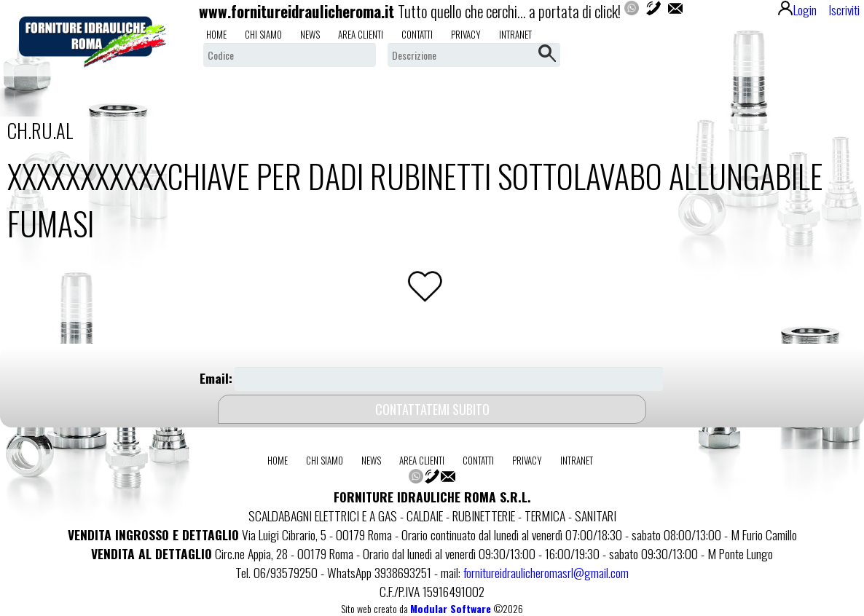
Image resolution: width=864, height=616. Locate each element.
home (216, 34)
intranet (515, 34)
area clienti (361, 34)
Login (797, 9)
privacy (466, 34)
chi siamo (263, 34)
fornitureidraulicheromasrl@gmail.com (546, 572)
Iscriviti (844, 9)
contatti (417, 34)
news (310, 34)
